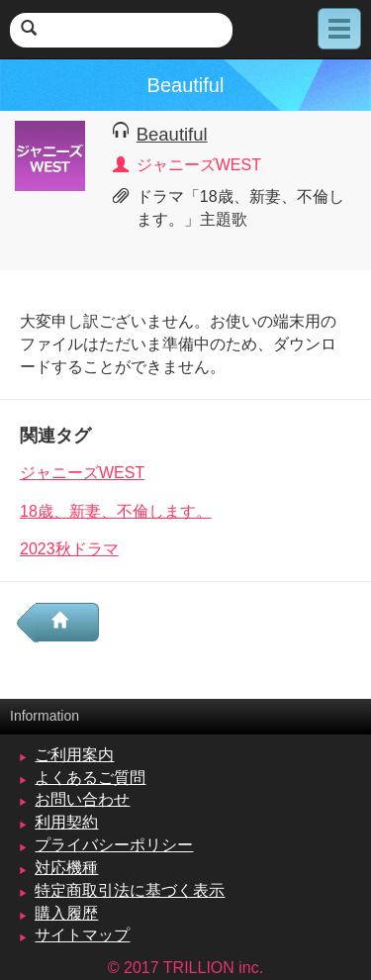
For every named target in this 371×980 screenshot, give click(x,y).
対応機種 (66, 868)
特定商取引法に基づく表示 (130, 890)
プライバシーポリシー (114, 845)
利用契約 (66, 822)
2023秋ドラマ (69, 549)
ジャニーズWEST (82, 473)
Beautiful (172, 134)
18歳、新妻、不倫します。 (116, 511)
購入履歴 (66, 913)
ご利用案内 (74, 755)
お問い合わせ (82, 799)
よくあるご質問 (90, 778)
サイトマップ (82, 935)
